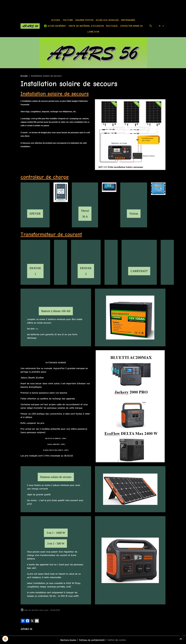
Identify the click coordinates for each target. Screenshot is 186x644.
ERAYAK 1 (35, 271)
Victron (134, 214)
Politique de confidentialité (91, 640)
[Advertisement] (47, 6)
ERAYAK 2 (86, 271)
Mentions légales (67, 640)
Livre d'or (94, 32)
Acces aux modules (108, 20)
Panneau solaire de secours (56, 477)
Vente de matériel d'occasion (87, 26)
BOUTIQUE (113, 26)
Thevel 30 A (85, 214)
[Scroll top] (181, 639)
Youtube (68, 20)
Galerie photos (85, 20)
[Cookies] (5, 639)
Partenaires (129, 20)
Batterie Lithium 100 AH (56, 311)
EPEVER (35, 214)
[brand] (31, 26)
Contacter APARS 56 (132, 26)
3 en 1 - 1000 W (56, 533)
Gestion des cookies (118, 640)
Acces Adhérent (56, 26)
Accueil (57, 20)
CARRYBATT (139, 271)
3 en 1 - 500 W (56, 544)
